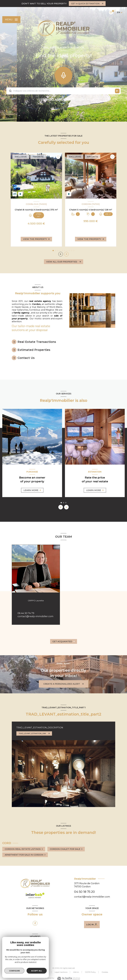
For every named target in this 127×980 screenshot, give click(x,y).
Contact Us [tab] (26, 358)
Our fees (28, 972)
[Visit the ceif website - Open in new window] (41, 952)
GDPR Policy (90, 972)
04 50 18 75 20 (84, 892)
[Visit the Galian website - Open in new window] (28, 951)
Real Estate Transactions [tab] (37, 342)
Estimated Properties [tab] (34, 350)
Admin (76, 972)
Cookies (105, 972)
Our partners (43, 972)
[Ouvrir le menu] (11, 20)
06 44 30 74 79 (26, 613)
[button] (66, 254)
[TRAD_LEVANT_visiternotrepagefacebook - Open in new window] (35, 923)
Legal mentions (61, 972)
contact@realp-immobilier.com (35, 616)
